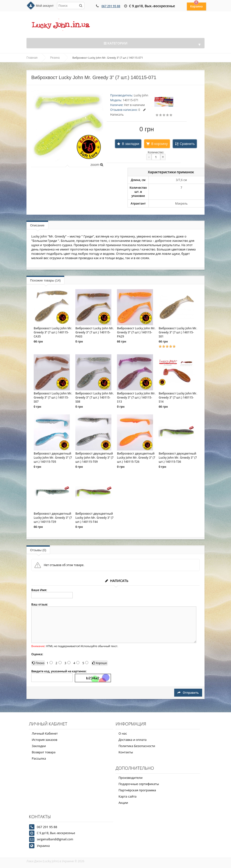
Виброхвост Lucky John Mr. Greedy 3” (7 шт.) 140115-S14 (178, 397)
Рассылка (39, 758)
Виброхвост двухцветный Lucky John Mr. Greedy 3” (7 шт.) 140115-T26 (136, 458)
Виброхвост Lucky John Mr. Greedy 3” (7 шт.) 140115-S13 (136, 397)
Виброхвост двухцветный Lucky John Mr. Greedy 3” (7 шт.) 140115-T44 (94, 518)
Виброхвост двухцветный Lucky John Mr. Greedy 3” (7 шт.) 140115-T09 (94, 458)
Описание (37, 225)
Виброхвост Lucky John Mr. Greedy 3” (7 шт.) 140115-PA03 (95, 332)
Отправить (188, 693)
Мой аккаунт (45, 6)
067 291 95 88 (111, 6)
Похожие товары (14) (45, 280)
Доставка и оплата (132, 740)
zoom (97, 165)
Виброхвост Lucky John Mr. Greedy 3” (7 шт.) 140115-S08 (95, 397)
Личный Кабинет (45, 733)
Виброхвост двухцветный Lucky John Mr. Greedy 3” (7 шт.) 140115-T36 (178, 458)
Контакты (126, 752)
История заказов (45, 740)
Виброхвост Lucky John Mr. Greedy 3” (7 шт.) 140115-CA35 (53, 332)
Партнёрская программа (137, 790)
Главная (32, 58)
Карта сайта (127, 796)
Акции (123, 803)
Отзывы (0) (38, 550)
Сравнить (187, 144)
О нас (123, 733)
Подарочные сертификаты (139, 784)
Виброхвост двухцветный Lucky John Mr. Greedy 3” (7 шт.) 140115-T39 (53, 518)
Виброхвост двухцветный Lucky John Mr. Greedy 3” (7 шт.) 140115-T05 (53, 458)
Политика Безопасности (137, 746)
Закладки (39, 746)
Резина (55, 58)
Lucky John (141, 95)
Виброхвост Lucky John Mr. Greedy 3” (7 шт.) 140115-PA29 (136, 332)
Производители (130, 778)
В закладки (131, 144)
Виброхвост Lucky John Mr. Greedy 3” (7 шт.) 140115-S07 (53, 397)
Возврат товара (44, 752)
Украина (43, 846)
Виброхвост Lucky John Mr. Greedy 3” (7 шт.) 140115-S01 (178, 332)
